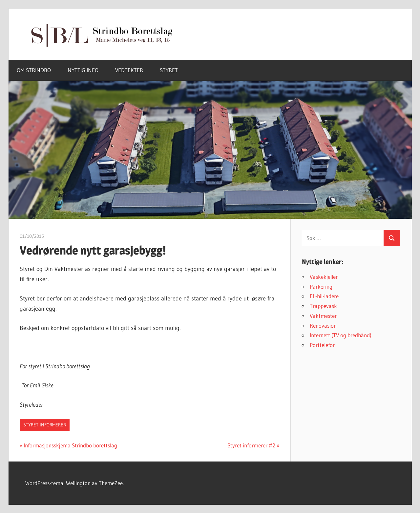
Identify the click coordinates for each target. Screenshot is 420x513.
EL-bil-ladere (324, 296)
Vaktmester (323, 316)
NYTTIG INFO (83, 70)
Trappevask (323, 306)
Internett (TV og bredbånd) (341, 335)
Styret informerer (45, 425)
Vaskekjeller (324, 277)
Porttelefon (323, 345)
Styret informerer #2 (251, 445)
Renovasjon (323, 326)
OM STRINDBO (34, 70)
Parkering (321, 287)
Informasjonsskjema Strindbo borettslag (70, 445)
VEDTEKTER (129, 70)
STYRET (169, 70)
